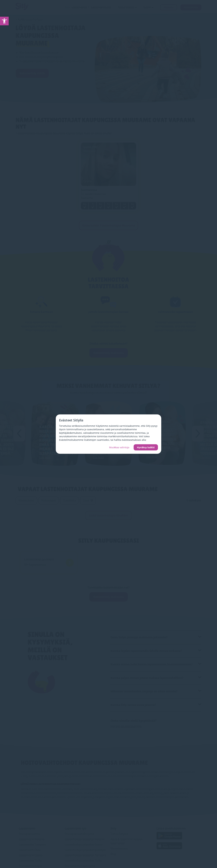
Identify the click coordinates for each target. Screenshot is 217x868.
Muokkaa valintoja (119, 447)
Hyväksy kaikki (146, 447)
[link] (4, 21)
